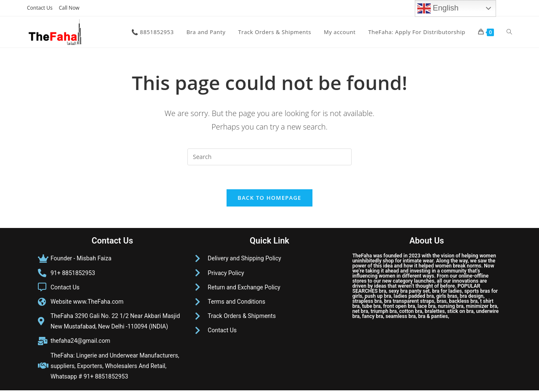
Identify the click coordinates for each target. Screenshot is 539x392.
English (438, 8)
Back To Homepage (269, 199)
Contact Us (40, 8)
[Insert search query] (269, 157)
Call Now (69, 8)
